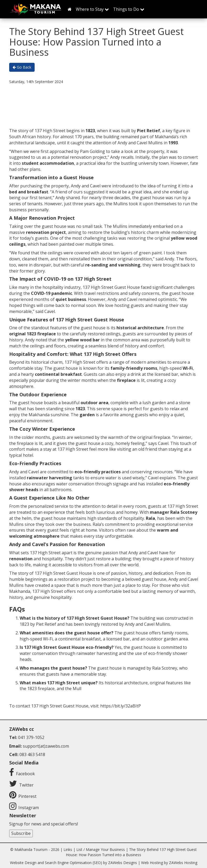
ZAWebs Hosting (183, 863)
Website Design (23, 863)
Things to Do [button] (129, 9)
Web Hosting (152, 863)
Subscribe (21, 833)
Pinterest (27, 796)
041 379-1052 (31, 737)
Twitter (26, 785)
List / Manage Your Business (101, 849)
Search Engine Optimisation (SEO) (73, 863)
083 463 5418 (32, 754)
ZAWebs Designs (123, 863)
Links (68, 849)
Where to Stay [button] (92, 9)
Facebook (25, 774)
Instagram (29, 808)
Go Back (22, 67)
